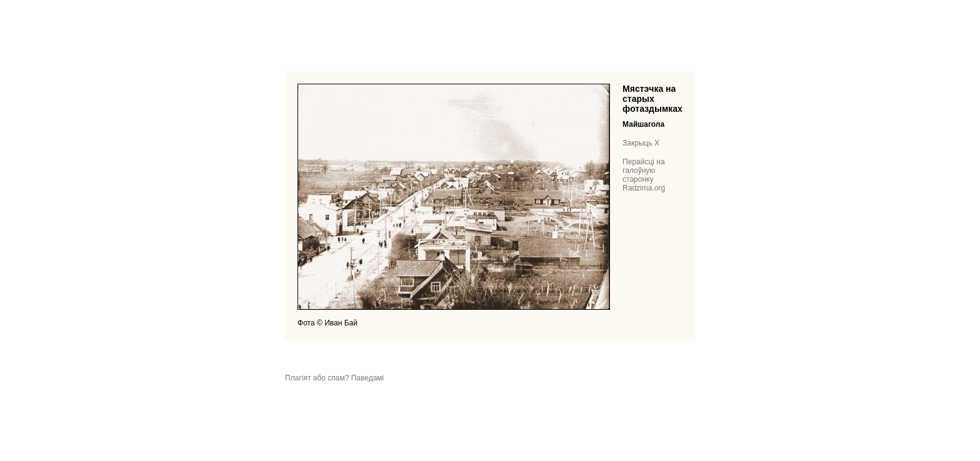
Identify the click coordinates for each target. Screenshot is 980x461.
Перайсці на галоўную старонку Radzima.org (644, 175)
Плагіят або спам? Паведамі (334, 378)
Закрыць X (641, 143)
